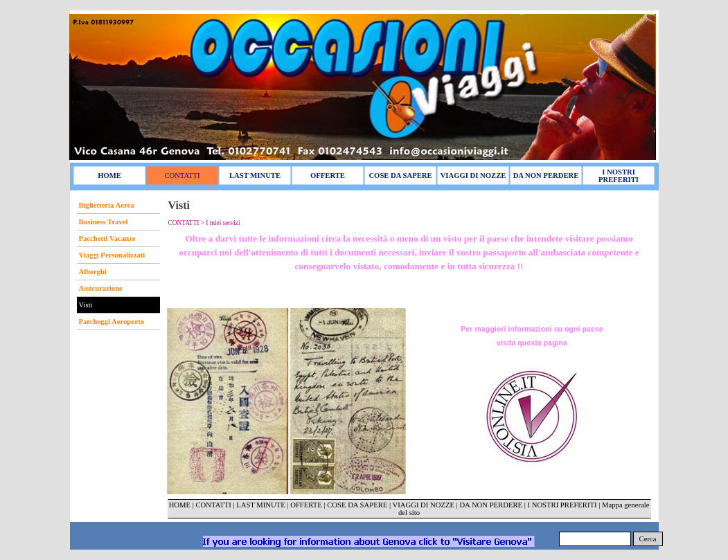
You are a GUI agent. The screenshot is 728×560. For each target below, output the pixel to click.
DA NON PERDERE (491, 505)
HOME (180, 505)
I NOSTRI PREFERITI (562, 505)
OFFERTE (307, 505)
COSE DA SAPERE (357, 505)
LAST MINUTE (261, 505)
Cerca (648, 539)
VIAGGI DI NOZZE (424, 505)
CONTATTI (213, 505)
